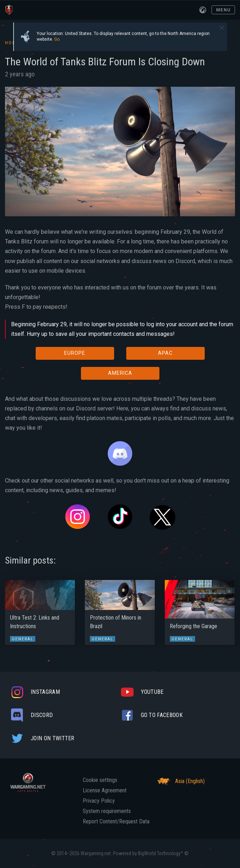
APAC (165, 353)
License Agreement (105, 791)
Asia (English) (180, 781)
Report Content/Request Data (116, 822)
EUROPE (75, 353)
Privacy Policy (99, 801)
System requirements (107, 811)
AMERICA (120, 373)
